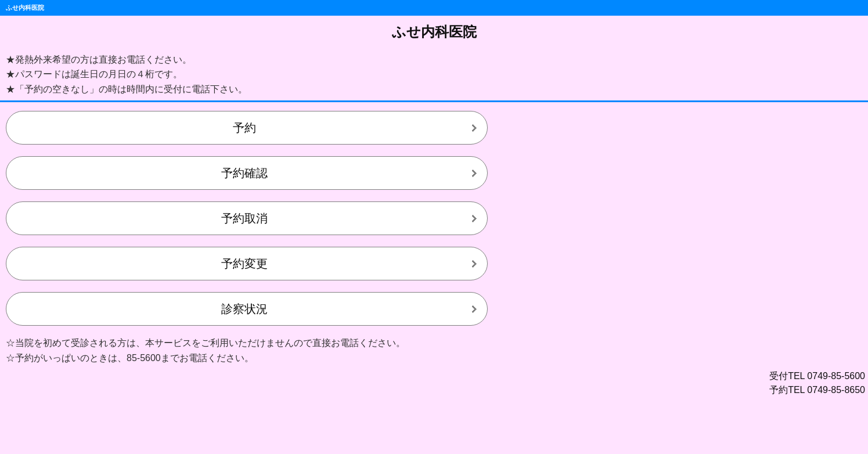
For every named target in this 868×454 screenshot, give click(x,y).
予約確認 (244, 173)
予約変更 (244, 264)
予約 (244, 128)
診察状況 (244, 309)
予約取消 (244, 218)
